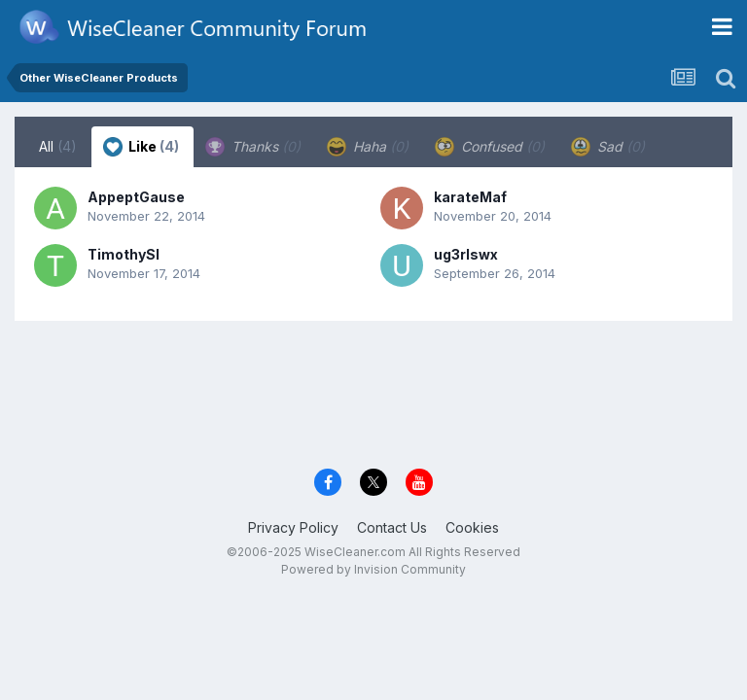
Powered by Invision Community (373, 569)
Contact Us (392, 527)
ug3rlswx (466, 254)
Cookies (472, 527)
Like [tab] (141, 147)
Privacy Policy (293, 527)
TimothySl (124, 254)
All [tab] (58, 146)
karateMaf (470, 197)
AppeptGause (136, 197)
